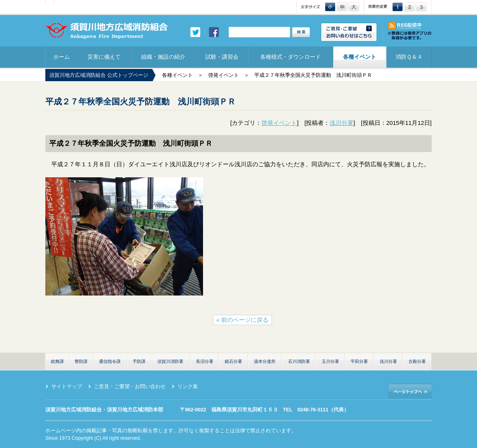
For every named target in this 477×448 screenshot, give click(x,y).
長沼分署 (205, 361)
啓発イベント (224, 75)
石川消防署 (299, 361)
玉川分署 (330, 361)
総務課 (57, 361)
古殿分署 (417, 361)
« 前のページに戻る (242, 320)
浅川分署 (341, 123)
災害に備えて (104, 57)
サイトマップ (67, 387)
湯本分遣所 (265, 361)
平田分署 (359, 361)
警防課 (81, 361)
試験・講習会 (222, 57)
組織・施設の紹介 (163, 57)
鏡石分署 (233, 361)
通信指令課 (110, 361)
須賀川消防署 (170, 361)
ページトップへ (410, 391)
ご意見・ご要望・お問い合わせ (130, 387)
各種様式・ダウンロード (291, 57)
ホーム (61, 57)
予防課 (139, 361)
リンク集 (188, 387)
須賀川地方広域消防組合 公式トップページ (99, 75)
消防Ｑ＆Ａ (409, 57)
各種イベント (360, 57)
